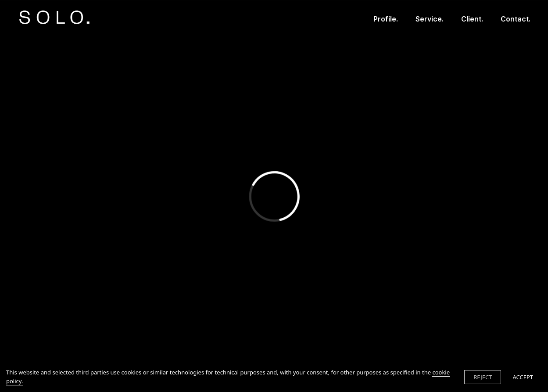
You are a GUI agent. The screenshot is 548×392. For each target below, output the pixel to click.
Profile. (386, 19)
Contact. (516, 19)
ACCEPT (523, 377)
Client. (472, 19)
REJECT (483, 377)
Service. (430, 19)
